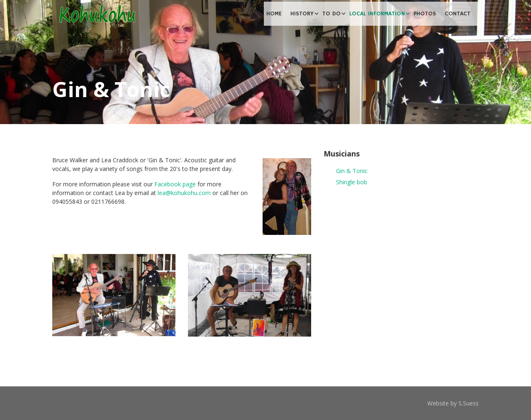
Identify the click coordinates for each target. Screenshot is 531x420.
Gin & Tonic (352, 171)
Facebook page (175, 184)
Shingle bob (352, 182)
